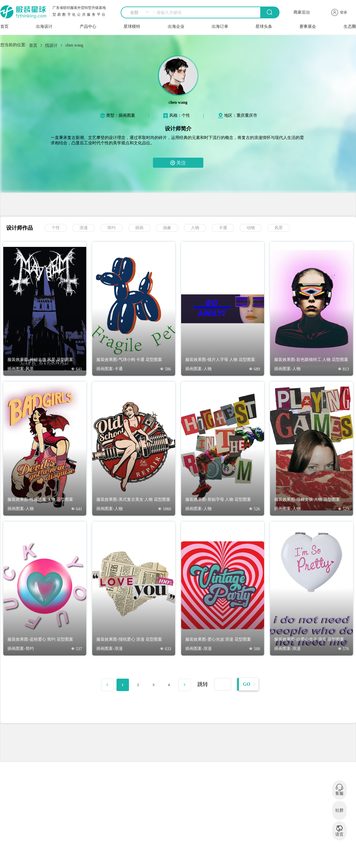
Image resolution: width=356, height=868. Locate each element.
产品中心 (88, 27)
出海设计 (44, 27)
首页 (4, 27)
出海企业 (176, 27)
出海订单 (220, 27)
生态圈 (350, 27)
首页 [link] (33, 45)
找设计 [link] (51, 45)
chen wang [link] (74, 45)
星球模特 (132, 27)
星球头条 (264, 27)
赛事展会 (308, 27)
